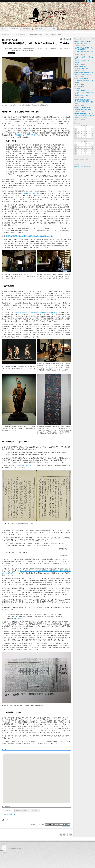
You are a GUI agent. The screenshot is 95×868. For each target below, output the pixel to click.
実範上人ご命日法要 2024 (83, 108)
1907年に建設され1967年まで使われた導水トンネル (85, 116)
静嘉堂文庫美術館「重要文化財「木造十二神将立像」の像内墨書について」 (30, 236)
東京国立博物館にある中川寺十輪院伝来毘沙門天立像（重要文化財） (36, 313)
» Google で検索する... (10, 814)
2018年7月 (84, 125)
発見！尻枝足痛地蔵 (82, 79)
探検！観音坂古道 (81, 66)
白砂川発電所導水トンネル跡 (84, 114)
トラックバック (66, 826)
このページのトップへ (47, 837)
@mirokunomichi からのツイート (83, 166)
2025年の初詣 (80, 86)
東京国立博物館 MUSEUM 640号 (25, 135)
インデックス (64, 39)
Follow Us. (89, 1)
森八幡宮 (78, 88)
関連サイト (35, 810)
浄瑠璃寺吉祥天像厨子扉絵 (31, 193)
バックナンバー (67, 39)
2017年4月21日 (18, 618)
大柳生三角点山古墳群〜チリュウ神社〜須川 (84, 49)
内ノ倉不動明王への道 (82, 96)
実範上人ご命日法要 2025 (83, 42)
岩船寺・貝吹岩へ (80, 90)
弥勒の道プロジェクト (47, 14)
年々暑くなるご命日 (81, 44)
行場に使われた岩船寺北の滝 (84, 73)
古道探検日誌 (9, 810)
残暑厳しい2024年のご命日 (83, 110)
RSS (93, 39)
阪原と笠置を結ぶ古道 (82, 68)
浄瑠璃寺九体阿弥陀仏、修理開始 (71, 39)
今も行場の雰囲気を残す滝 (83, 75)
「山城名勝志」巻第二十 (23, 466)
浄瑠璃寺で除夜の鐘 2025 (83, 100)
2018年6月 (84, 141)
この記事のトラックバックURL (37, 824)
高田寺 (61, 39)
